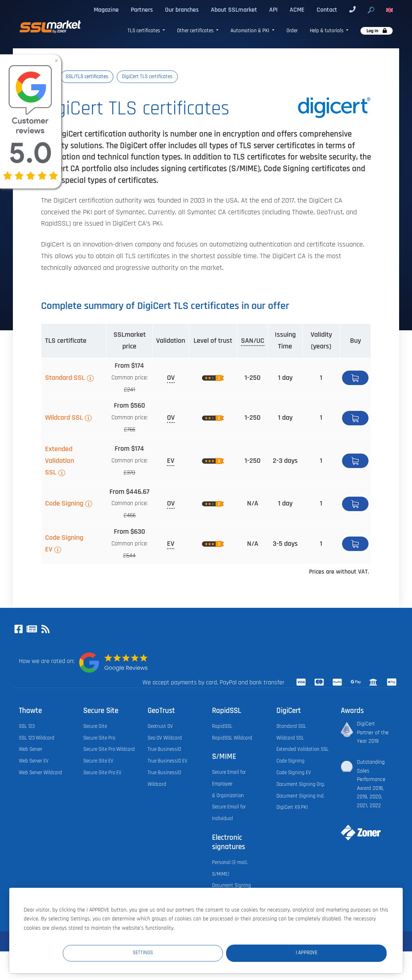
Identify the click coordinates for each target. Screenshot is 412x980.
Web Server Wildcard (40, 773)
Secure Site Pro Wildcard (109, 749)
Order (292, 31)
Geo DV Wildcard (165, 738)
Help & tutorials (327, 31)
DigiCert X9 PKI (292, 807)
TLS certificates (144, 31)
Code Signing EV (64, 544)
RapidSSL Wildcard (232, 738)
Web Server (31, 749)
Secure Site (95, 726)
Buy (355, 378)
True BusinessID (164, 749)
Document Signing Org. (301, 784)
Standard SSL (65, 378)
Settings (239, 952)
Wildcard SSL (64, 418)
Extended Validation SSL (60, 461)
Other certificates (196, 31)
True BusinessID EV (168, 761)
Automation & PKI (250, 31)
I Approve (339, 952)
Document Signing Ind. (300, 796)
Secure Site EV (98, 761)
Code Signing (64, 503)
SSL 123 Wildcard (37, 738)
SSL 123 (27, 726)
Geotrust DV (160, 726)
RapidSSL (222, 726)
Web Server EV (34, 761)
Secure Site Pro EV (102, 773)
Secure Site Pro (99, 738)
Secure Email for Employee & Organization (229, 784)
